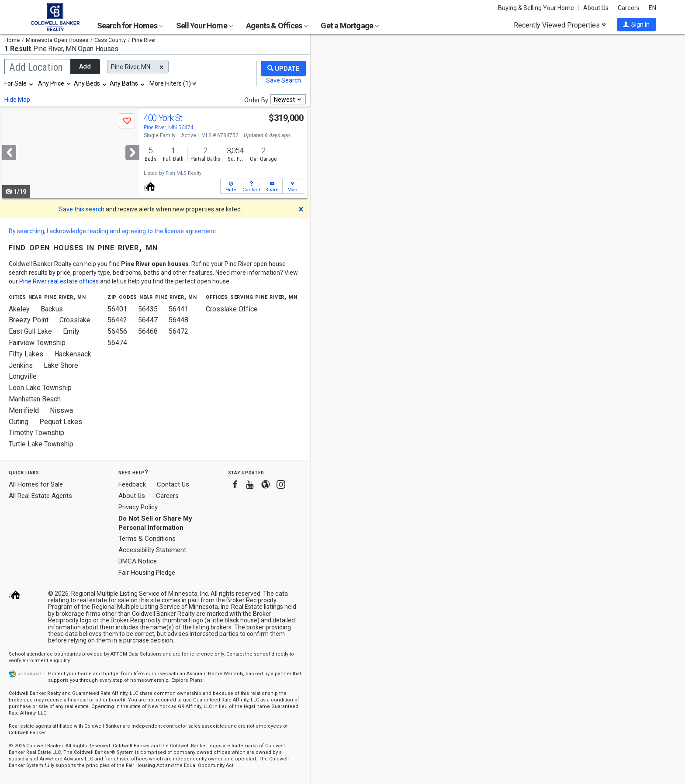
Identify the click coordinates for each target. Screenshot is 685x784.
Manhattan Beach (35, 399)
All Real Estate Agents (40, 496)
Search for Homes (130, 26)
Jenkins (21, 365)
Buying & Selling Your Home (536, 8)
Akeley (19, 309)
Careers (629, 8)
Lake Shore (61, 365)
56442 (117, 320)
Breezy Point (29, 320)
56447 (148, 320)
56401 (117, 309)
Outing (19, 422)
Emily (71, 331)
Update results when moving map (377, 48)
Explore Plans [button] (187, 680)
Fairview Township (37, 343)
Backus (52, 309)
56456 (117, 331)
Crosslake (75, 320)
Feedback (132, 485)
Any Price (51, 83)
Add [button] (85, 66)
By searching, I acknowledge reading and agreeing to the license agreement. (113, 231)
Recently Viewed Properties (560, 25)
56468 (148, 331)
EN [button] (652, 8)
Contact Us (173, 484)
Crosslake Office (232, 309)
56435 (148, 309)
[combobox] (19, 83)
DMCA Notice (138, 561)
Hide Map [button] (17, 100)
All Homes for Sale (36, 484)
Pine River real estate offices (59, 281)
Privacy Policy (138, 507)
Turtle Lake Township (41, 444)
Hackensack (73, 354)
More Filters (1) (170, 83)
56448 (178, 320)
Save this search (82, 209)
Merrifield (24, 410)
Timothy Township (36, 433)
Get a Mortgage (350, 26)
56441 (178, 309)
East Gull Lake (30, 331)
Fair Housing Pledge (147, 573)
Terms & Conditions (147, 539)
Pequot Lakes (61, 422)
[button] (637, 24)
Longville (23, 376)
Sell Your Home (205, 26)
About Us (596, 8)
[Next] (132, 153)
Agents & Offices (277, 26)
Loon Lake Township (40, 388)
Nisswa (61, 410)
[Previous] (9, 153)
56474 (117, 343)
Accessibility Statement (152, 550)
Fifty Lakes (26, 354)
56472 (178, 331)
